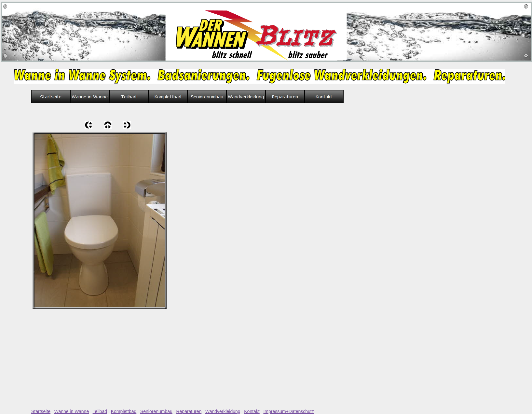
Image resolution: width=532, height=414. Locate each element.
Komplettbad (124, 411)
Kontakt (252, 411)
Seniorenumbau (156, 411)
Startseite (41, 411)
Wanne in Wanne (72, 411)
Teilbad (100, 411)
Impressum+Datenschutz (288, 411)
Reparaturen (189, 411)
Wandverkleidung (223, 411)
